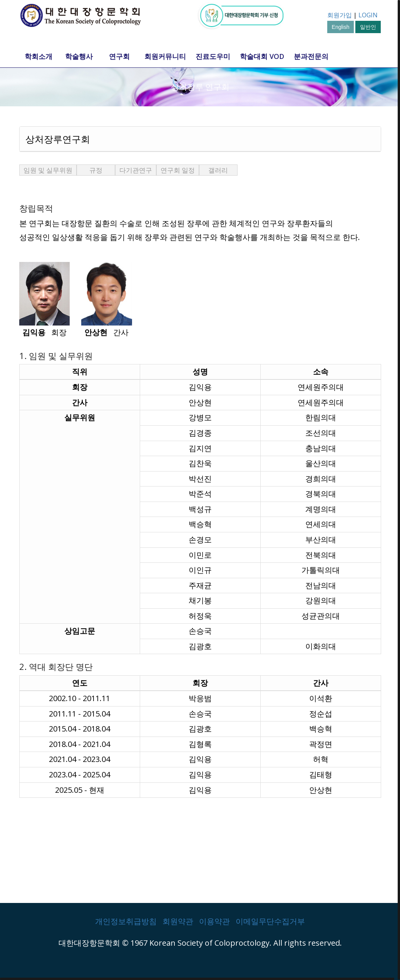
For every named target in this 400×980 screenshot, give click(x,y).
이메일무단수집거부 (270, 921)
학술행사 (79, 56)
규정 (96, 170)
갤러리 (218, 170)
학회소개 (38, 56)
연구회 (119, 56)
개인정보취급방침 (126, 921)
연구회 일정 (178, 170)
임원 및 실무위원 (48, 170)
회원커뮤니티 (165, 56)
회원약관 (178, 921)
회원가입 (340, 15)
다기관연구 (136, 170)
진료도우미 (213, 56)
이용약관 (214, 921)
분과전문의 (311, 56)
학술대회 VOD (262, 56)
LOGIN (368, 15)
